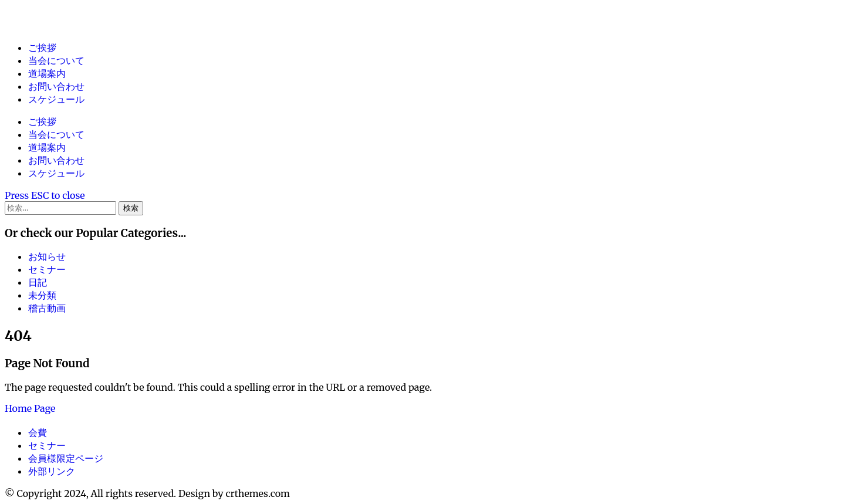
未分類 (42, 295)
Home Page (30, 408)
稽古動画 (47, 308)
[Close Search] (45, 195)
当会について (56, 60)
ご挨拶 (42, 48)
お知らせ (47, 256)
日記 (38, 282)
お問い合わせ (56, 86)
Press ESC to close (45, 195)
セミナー (47, 269)
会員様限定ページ (66, 458)
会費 (38, 432)
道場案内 (47, 73)
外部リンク (52, 471)
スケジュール (56, 99)
